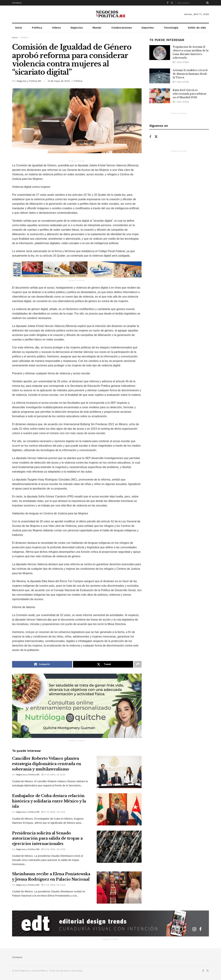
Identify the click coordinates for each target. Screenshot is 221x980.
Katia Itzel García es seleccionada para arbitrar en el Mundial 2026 (190, 94)
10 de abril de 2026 (53, 775)
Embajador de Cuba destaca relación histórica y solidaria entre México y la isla (49, 801)
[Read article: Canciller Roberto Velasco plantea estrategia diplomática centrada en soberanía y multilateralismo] (119, 772)
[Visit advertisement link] (77, 270)
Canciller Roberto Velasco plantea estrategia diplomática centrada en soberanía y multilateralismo (47, 764)
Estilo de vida (197, 28)
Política (37, 28)
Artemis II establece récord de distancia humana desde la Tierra (190, 74)
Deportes (148, 28)
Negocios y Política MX (29, 81)
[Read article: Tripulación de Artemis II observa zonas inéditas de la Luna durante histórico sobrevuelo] (160, 53)
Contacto (17, 3)
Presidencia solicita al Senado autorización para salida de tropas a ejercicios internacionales (47, 838)
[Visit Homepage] (110, 14)
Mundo (97, 28)
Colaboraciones (122, 28)
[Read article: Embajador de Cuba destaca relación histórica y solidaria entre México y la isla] (119, 809)
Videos (56, 28)
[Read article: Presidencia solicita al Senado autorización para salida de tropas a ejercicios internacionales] (119, 847)
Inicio (19, 28)
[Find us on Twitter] (156, 137)
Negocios (77, 28)
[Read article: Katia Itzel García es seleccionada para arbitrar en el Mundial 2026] (160, 96)
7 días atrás (181, 62)
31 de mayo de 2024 (59, 81)
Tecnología (171, 28)
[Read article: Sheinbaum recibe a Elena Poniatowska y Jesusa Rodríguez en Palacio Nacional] (119, 887)
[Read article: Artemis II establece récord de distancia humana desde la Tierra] (160, 76)
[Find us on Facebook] (150, 137)
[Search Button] (207, 3)
